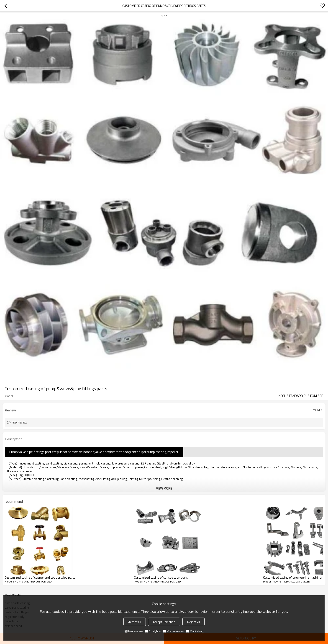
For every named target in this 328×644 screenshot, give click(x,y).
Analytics (153, 631)
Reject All (193, 622)
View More (164, 488)
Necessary (134, 631)
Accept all (135, 622)
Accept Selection (164, 622)
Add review (19, 422)
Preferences (173, 631)
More (317, 410)
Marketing (195, 631)
